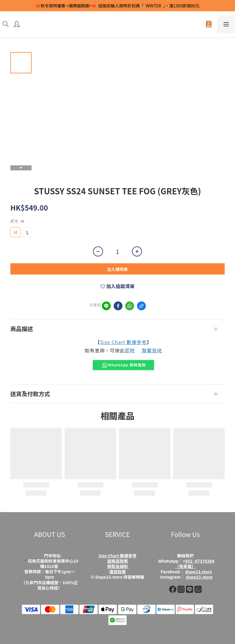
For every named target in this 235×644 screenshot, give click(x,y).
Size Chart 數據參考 (123, 342)
